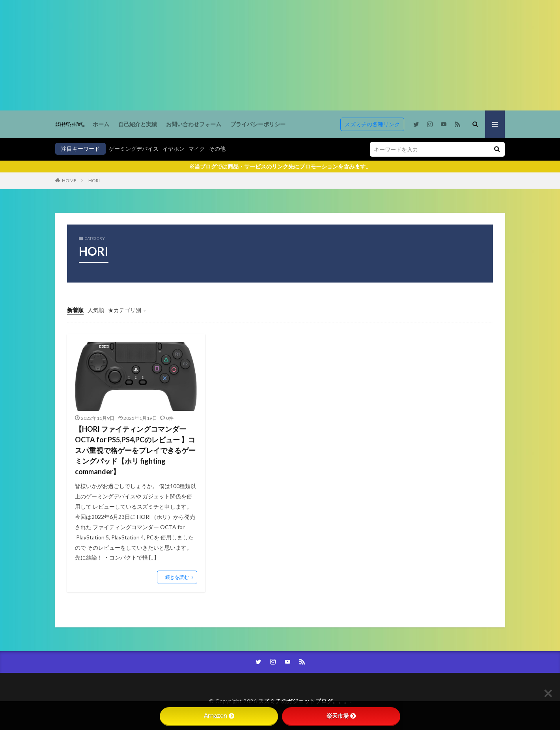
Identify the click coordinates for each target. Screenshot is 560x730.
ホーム (101, 124)
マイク (197, 149)
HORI (94, 181)
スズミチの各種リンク (372, 124)
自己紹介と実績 (138, 124)
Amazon (219, 716)
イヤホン (174, 149)
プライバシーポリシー (258, 124)
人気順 (96, 310)
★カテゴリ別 (125, 310)
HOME (69, 181)
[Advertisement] (237, 55)
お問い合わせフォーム (194, 124)
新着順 (75, 310)
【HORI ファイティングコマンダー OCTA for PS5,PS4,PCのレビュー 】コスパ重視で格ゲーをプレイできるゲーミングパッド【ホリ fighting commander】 (135, 450)
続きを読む (177, 577)
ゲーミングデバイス (134, 149)
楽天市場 (341, 716)
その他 (217, 149)
